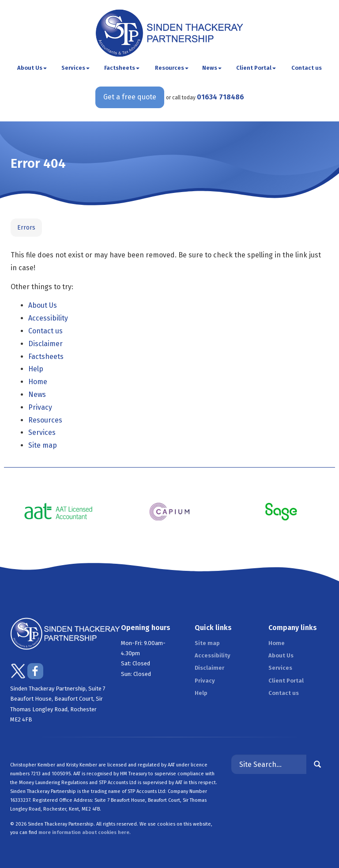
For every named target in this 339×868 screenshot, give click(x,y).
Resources (172, 68)
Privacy (40, 407)
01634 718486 (220, 97)
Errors (26, 228)
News (212, 68)
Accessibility (48, 318)
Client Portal (256, 68)
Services (75, 68)
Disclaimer (45, 344)
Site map (43, 445)
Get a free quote (130, 97)
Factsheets (122, 68)
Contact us (307, 68)
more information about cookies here (84, 832)
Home (38, 382)
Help (36, 369)
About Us (32, 68)
